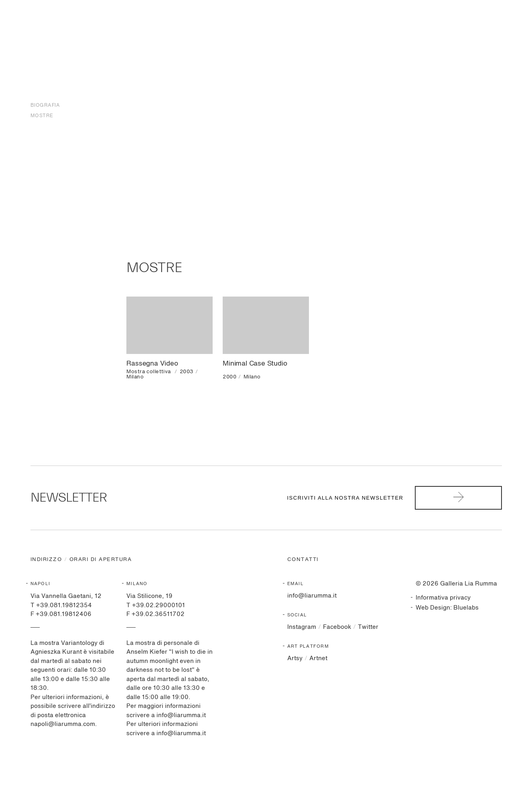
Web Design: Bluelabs (447, 608)
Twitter (368, 627)
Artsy (295, 658)
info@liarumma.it (312, 596)
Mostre (42, 116)
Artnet (318, 658)
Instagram (302, 627)
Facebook (337, 627)
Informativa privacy (443, 598)
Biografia (45, 106)
